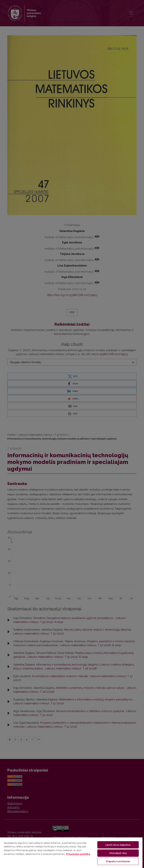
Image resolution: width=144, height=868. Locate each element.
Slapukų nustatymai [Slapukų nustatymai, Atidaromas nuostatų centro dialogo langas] (118, 861)
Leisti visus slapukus (118, 845)
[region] (71, 853)
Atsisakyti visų (118, 853)
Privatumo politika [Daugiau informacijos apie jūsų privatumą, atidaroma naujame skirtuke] (78, 854)
